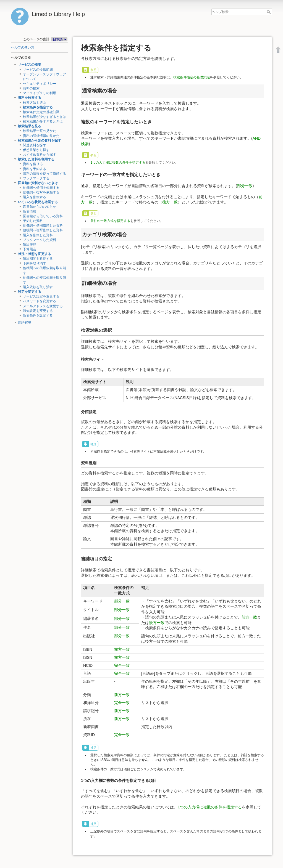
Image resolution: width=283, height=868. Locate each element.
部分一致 (245, 186)
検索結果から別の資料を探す (40, 140)
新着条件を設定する (38, 315)
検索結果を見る (30, 126)
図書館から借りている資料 (43, 216)
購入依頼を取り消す (38, 287)
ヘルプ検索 (269, 12)
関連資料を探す (35, 145)
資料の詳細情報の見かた (41, 136)
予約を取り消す (35, 263)
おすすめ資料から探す (40, 155)
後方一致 (170, 202)
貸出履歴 (30, 245)
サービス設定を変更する (41, 296)
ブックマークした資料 (40, 240)
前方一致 (249, 617)
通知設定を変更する (38, 311)
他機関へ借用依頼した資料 (43, 225)
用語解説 (25, 323)
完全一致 (122, 665)
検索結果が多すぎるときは (43, 121)
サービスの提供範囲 (38, 70)
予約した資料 (33, 221)
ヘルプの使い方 (23, 47)
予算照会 (30, 249)
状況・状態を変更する (35, 254)
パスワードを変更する (40, 301)
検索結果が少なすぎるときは (44, 117)
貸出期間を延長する (38, 259)
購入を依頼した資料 (38, 235)
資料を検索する (30, 98)
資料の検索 (31, 88)
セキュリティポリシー (40, 84)
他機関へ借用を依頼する (41, 188)
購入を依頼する (35, 197)
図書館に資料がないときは (38, 183)
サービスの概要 (30, 65)
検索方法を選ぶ (35, 103)
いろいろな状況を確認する (38, 202)
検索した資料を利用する (36, 159)
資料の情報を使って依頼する (44, 174)
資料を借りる (33, 164)
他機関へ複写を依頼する (41, 192)
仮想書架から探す (36, 150)
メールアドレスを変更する (43, 306)
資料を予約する (35, 169)
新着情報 (30, 211)
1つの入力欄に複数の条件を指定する (118, 163)
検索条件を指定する (38, 107)
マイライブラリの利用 (40, 93)
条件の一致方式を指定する (110, 221)
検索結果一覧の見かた (40, 131)
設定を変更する (30, 292)
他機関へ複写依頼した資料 (43, 230)
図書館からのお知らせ (40, 207)
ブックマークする (36, 178)
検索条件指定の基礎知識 (41, 112)
